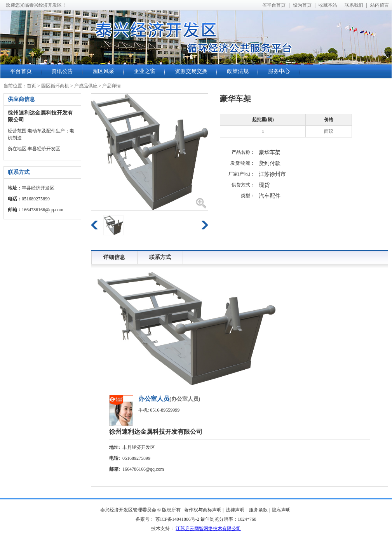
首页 (31, 86)
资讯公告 (62, 71)
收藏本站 (328, 5)
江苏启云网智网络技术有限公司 (208, 529)
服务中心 (279, 71)
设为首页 (302, 5)
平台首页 (21, 71)
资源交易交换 (191, 71)
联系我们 (354, 5)
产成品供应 (86, 86)
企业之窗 (145, 71)
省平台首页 (274, 5)
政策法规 (238, 71)
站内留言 (380, 5)
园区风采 (103, 71)
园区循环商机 (55, 86)
